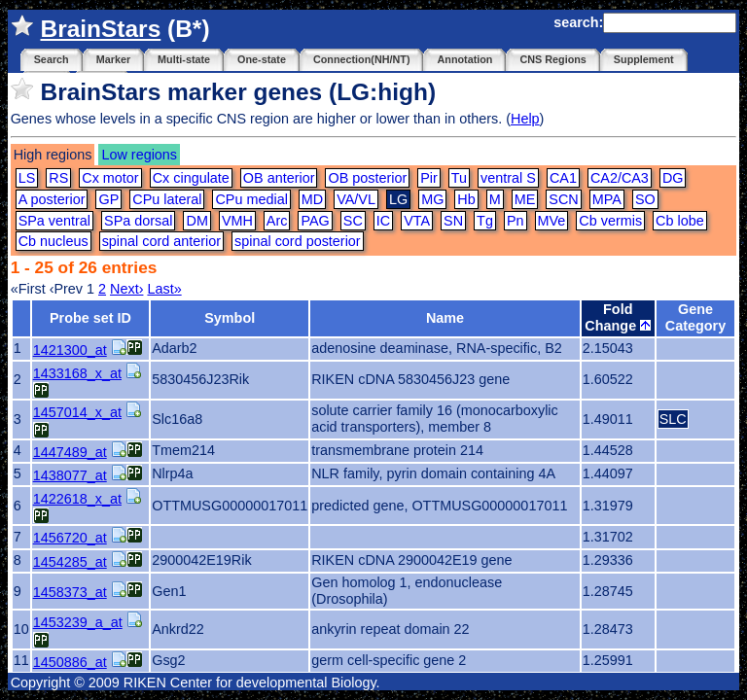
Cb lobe (680, 221)
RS (58, 178)
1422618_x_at (77, 499)
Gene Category (695, 317)
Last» (164, 289)
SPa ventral (54, 221)
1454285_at (70, 562)
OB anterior (279, 178)
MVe (552, 221)
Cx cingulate (191, 178)
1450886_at (70, 662)
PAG (315, 221)
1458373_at (70, 592)
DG (673, 178)
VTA (417, 221)
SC (353, 221)
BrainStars (100, 29)
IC (383, 221)
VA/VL (356, 199)
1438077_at (70, 475)
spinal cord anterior (161, 241)
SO (645, 199)
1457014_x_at (77, 412)
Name (445, 318)
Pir (429, 178)
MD (312, 199)
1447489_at (70, 452)
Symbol (230, 318)
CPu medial (251, 199)
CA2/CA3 (620, 178)
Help (525, 119)
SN (453, 221)
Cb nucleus (53, 241)
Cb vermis (610, 221)
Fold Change (618, 317)
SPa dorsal (138, 221)
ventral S (508, 178)
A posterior (52, 199)
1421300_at (70, 350)
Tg (485, 221)
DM (196, 221)
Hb (466, 199)
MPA (607, 199)
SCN (563, 199)
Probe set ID (90, 318)
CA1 (563, 178)
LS (27, 178)
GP (108, 199)
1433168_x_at (77, 373)
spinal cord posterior (298, 241)
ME (525, 199)
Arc (277, 221)
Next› (126, 289)
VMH (237, 221)
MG (432, 199)
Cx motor (110, 178)
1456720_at (70, 538)
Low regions (139, 155)
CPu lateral (167, 199)
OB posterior (367, 178)
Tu (459, 178)
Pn (516, 221)
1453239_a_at (78, 622)
